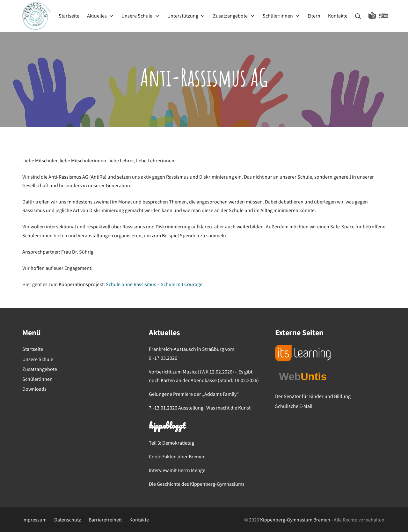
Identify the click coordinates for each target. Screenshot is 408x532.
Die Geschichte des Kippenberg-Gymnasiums (197, 484)
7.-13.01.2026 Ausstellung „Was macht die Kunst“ (201, 408)
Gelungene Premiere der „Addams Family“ (194, 394)
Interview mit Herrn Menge (177, 470)
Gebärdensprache (383, 16)
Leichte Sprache (372, 16)
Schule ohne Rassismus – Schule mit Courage (154, 284)
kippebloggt (167, 426)
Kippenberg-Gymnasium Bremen (295, 520)
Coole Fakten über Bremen (177, 456)
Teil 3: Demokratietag (171, 443)
